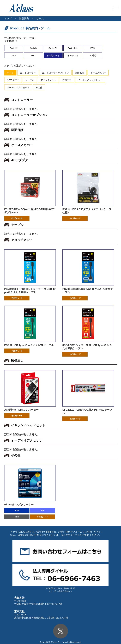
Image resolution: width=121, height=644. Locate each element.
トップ (8, 18)
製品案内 (24, 18)
